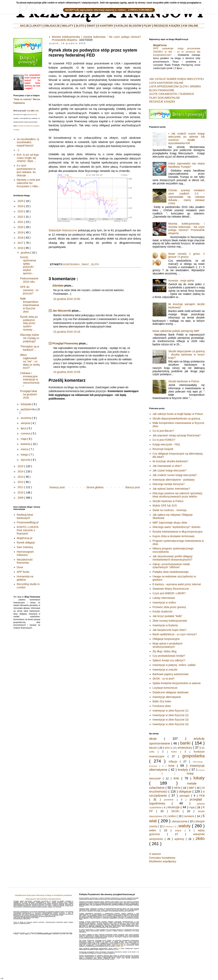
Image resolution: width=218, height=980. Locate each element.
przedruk (169, 800)
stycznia (26, 460)
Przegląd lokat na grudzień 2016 (29, 394)
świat (85, 264)
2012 (21, 482)
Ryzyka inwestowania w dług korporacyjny (178, 532)
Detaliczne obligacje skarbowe (171, 692)
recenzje (174, 807)
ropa (192, 807)
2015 (21, 466)
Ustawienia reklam (125, 944)
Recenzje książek (163, 449)
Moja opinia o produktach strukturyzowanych (168, 645)
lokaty (199, 778)
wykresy (179, 839)
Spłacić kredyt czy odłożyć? (169, 660)
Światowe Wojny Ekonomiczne (171, 589)
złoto (95, 264)
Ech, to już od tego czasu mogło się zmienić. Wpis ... (28, 158)
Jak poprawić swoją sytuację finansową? (177, 435)
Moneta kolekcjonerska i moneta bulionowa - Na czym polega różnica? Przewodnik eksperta (186, 228)
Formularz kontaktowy (162, 858)
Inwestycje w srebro (164, 602)
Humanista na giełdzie (25, 578)
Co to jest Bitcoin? (163, 431)
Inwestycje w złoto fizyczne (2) (171, 715)
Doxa (20, 567)
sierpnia (25, 423)
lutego (24, 455)
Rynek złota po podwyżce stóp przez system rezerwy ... (29, 323)
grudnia (25, 253)
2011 (21, 487)
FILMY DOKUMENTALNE (165, 98)
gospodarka (71, 264)
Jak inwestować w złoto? (167, 466)
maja (24, 439)
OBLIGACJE (52, 26)
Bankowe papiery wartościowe (171, 674)
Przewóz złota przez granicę (169, 607)
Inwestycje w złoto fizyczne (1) (171, 711)
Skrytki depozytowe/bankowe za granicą (176, 419)
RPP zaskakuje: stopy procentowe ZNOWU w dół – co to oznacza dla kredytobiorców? (177, 52)
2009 (21, 498)
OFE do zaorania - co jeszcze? (29, 290)
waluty (184, 826)
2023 (21, 211)
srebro (172, 816)
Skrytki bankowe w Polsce (184, 381)
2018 (21, 238)
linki (176, 778)
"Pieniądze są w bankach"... (30, 348)
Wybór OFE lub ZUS (165, 506)
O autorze (155, 854)
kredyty (183, 770)
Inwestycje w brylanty (165, 625)
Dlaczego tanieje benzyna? (169, 484)
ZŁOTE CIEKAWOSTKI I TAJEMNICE (172, 94)
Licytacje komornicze (165, 688)
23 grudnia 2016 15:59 (67, 372)
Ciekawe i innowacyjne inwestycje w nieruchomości (30, 380)
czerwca (26, 433)
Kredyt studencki (163, 611)
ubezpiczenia (180, 821)
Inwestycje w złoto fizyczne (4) (171, 724)
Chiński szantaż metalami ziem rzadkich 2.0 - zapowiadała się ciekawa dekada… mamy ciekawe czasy (186, 197)
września (26, 418)
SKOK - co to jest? (164, 679)
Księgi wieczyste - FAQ (166, 444)
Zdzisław (58, 286)
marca (24, 449)
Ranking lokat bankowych (25, 516)
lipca (23, 428)
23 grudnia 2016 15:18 (67, 332)
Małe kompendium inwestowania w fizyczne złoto (30, 305)
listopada (26, 404)
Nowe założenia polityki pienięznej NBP (176, 331)
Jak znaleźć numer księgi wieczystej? (175, 475)
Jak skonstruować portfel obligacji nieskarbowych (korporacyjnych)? (173, 558)
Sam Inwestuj (25, 547)
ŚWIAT (91, 26)
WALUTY (68, 26)
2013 (21, 477)
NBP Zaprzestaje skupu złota (170, 523)
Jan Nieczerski (62, 311)
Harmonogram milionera (25, 553)
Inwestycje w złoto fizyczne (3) (171, 720)
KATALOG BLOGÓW (129, 26)
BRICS (169, 748)
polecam (32, 114)
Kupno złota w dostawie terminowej (174, 536)
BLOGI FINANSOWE (162, 90)
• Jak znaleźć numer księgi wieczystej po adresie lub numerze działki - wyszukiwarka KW (186, 138)
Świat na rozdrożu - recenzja (170, 510)
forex (174, 752)
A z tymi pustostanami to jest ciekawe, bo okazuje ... (26, 170)
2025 (21, 201)
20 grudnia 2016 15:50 (67, 299)
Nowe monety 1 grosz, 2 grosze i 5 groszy (186, 255)
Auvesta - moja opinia (181, 281)
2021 (21, 222)
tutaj (28, 111)
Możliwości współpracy (163, 861)
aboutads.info (119, 946)
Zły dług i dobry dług (165, 651)
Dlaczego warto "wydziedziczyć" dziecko (177, 527)
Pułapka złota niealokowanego (171, 572)
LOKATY (37, 26)
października (28, 409)
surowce (189, 816)
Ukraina (169, 827)
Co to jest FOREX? (164, 440)
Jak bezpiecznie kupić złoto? (170, 630)
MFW (177, 788)
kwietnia (26, 444)
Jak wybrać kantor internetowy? (171, 489)
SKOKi (175, 811)
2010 (21, 492)
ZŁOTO (80, 26)
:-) (18, 150)
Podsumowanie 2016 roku (29, 280)
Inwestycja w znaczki (165, 670)
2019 (21, 232)
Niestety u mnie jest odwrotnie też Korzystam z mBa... (28, 183)
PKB (202, 796)
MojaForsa (160, 45)
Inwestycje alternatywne (167, 697)
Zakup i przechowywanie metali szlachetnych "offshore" (171, 566)
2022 (21, 217)
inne (171, 766)
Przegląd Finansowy (65, 343)
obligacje (185, 792)
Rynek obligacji (26, 543)
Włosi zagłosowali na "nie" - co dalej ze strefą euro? (30, 361)
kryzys (202, 770)
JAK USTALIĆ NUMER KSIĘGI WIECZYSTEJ (177, 79)
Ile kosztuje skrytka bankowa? (170, 461)
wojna (178, 831)
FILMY (148, 26)
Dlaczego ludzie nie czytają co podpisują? (30, 338)
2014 (21, 471)
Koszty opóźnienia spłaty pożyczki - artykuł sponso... (28, 265)
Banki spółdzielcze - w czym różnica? (175, 634)
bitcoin (153, 748)
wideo (153, 830)
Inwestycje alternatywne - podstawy (174, 480)
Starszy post (132, 487)
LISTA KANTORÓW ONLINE (166, 83)
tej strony (116, 949)
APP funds (23, 572)
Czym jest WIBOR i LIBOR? (169, 593)
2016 (21, 248)
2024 (21, 206)
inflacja (173, 762)
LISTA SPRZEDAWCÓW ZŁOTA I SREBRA (175, 86)
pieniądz (185, 796)
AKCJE (24, 26)
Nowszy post (57, 487)
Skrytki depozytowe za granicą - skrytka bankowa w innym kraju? (186, 355)
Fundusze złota (162, 706)
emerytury (185, 748)
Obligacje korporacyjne (166, 639)
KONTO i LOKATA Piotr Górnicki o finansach (28, 530)
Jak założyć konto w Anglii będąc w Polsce (178, 414)
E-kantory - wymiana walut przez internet (177, 584)
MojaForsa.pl (25, 538)
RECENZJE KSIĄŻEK (167, 26)
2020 (21, 227)
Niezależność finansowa (25, 561)
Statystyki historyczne (63, 230)
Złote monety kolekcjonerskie (170, 621)
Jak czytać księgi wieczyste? (170, 470)
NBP (191, 788)
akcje (153, 739)
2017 (21, 243)
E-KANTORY (105, 26)
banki (185, 743)
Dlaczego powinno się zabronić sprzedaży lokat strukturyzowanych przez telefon (178, 495)
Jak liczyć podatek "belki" (168, 616)
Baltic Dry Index (162, 701)
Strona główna (95, 487)
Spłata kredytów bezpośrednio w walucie (177, 683)
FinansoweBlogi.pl (28, 522)
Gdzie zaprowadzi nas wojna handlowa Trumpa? (186, 165)
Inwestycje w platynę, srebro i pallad (174, 665)
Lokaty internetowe (164, 598)
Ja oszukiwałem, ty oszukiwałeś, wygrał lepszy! (28, 142)
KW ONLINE (190, 26)
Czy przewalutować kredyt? (169, 656)
